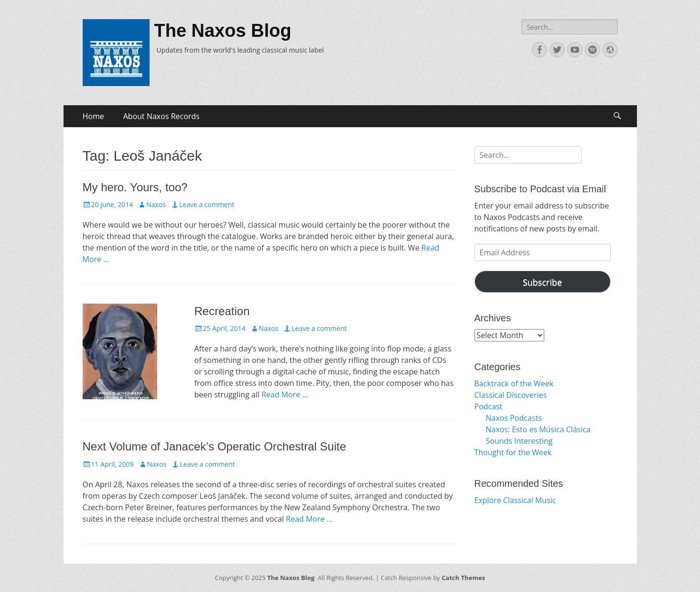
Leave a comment (207, 204)
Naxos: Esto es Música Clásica (538, 429)
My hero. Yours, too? (135, 187)
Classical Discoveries (511, 395)
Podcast (489, 406)
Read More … (285, 395)
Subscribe (542, 282)
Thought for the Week (513, 452)
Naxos (156, 204)
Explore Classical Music (515, 500)
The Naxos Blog (223, 31)
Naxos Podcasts (514, 418)
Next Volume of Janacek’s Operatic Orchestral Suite (215, 446)
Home (93, 116)
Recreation (222, 311)
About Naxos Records (162, 116)
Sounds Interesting (519, 441)
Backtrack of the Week (514, 384)
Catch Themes (463, 578)
